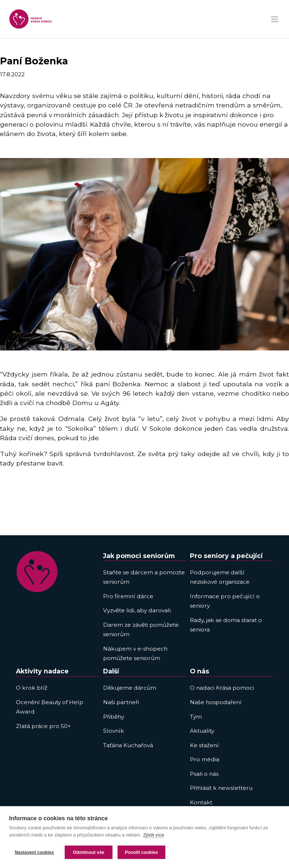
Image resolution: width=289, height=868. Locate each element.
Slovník (114, 731)
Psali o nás (204, 774)
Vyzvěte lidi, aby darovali (137, 610)
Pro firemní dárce (128, 596)
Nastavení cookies (34, 852)
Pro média (205, 759)
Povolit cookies (142, 852)
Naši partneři (121, 702)
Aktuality (202, 731)
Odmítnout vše (89, 852)
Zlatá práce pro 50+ (43, 726)
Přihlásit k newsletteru (221, 788)
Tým (196, 717)
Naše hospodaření (216, 702)
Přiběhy (114, 717)
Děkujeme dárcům (130, 688)
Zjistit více (154, 835)
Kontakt (201, 802)
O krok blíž (32, 688)
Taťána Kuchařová (128, 745)
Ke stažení (204, 745)
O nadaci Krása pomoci (222, 688)
